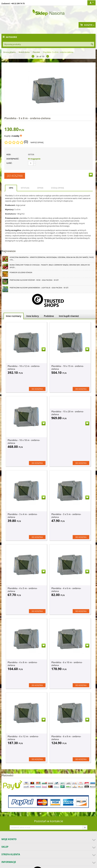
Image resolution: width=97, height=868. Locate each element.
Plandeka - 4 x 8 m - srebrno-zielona (23, 664)
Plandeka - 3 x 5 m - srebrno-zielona (66, 516)
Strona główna (9, 52)
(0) (26, 142)
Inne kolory (33, 316)
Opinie (40, 188)
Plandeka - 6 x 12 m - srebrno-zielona (23, 738)
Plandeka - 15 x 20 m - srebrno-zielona (68, 413)
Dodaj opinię (57, 188)
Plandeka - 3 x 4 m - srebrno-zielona (23, 516)
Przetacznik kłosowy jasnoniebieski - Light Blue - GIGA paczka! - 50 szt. (39, 288)
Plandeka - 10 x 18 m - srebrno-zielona (24, 442)
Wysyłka (25, 188)
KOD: (9, 154)
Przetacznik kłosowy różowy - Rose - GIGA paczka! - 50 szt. (34, 280)
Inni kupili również (69, 316)
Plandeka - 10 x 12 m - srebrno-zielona (24, 367)
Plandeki (36, 52)
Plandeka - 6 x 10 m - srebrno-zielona (67, 664)
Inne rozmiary (14, 316)
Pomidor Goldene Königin (21, 272)
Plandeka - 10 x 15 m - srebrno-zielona (68, 367)
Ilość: (9, 163)
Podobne (49, 316)
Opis (11, 188)
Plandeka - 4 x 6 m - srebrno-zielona (66, 590)
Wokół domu (24, 52)
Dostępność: (13, 159)
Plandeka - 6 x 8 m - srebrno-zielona (66, 738)
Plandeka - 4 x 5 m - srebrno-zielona (23, 590)
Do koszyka (15, 176)
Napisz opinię (37, 142)
